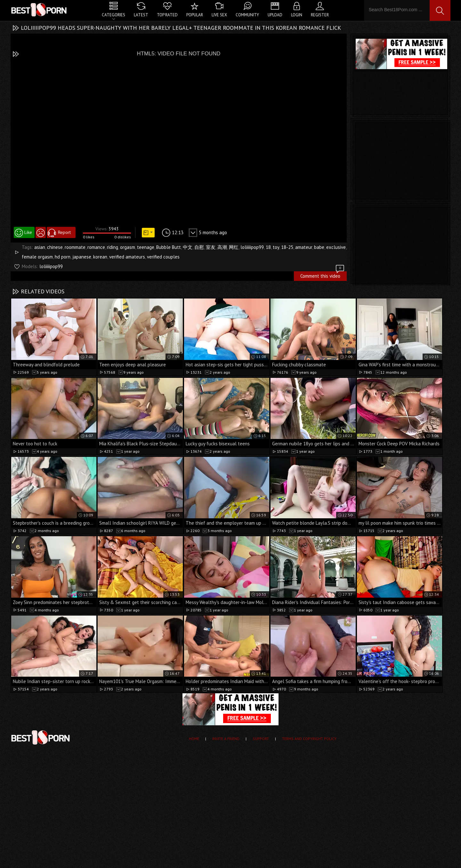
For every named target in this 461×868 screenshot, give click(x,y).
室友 (211, 247)
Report (64, 232)
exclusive (336, 247)
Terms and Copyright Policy (309, 739)
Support (261, 739)
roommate (75, 247)
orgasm (128, 247)
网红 (234, 247)
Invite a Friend (226, 739)
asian (40, 247)
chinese (55, 247)
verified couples (163, 257)
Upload (275, 15)
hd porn (63, 257)
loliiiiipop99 (252, 247)
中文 (188, 247)
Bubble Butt (169, 247)
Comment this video (323, 275)
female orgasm (37, 257)
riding (113, 247)
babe (319, 247)
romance (96, 247)
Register (320, 15)
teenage (146, 247)
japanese (82, 257)
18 (268, 247)
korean (100, 257)
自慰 (199, 247)
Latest (141, 15)
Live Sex (219, 15)
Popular (195, 15)
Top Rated (167, 15)
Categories (113, 15)
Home (194, 739)
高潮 (222, 247)
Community (247, 15)
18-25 (287, 247)
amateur (304, 247)
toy (276, 247)
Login (297, 15)
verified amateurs (127, 257)
